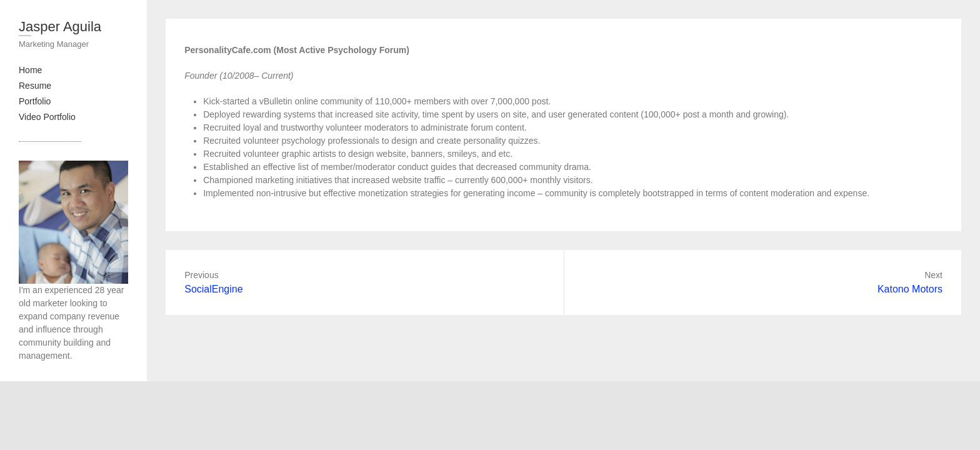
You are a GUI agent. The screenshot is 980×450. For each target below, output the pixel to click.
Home (30, 70)
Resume (35, 86)
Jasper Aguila (60, 27)
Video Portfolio (47, 117)
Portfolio (35, 101)
